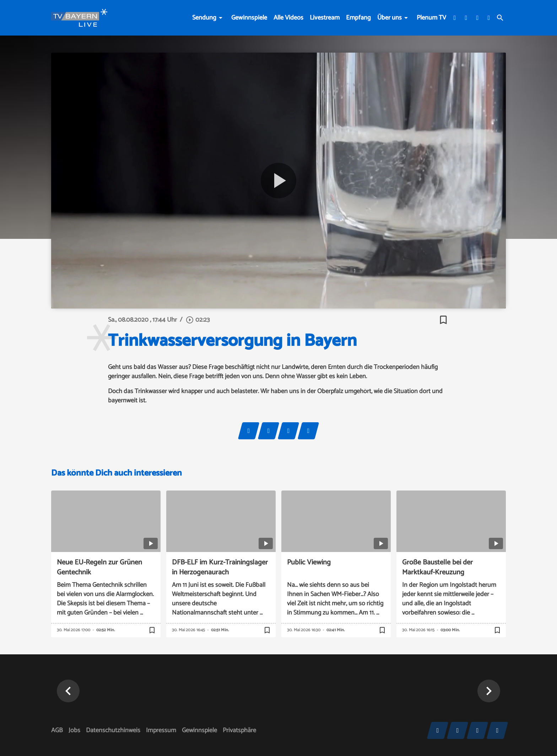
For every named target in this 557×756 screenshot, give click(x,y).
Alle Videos (288, 18)
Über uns (390, 18)
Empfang (358, 18)
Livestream (325, 18)
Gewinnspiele (249, 18)
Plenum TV (431, 18)
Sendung (204, 18)
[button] (68, 691)
